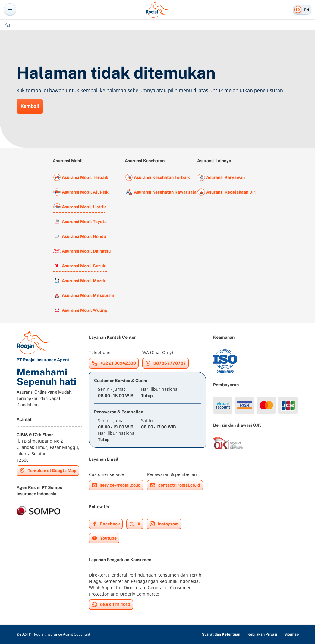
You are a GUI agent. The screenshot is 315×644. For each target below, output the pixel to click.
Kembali (30, 106)
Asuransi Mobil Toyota (80, 222)
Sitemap (291, 634)
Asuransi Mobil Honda (80, 236)
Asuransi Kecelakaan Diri (227, 192)
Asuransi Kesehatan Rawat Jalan (159, 192)
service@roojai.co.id (116, 485)
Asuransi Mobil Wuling (80, 310)
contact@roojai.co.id (175, 485)
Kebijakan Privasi (262, 634)
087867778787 (165, 363)
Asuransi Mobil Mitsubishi (84, 295)
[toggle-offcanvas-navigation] (10, 10)
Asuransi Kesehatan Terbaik (158, 177)
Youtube (104, 538)
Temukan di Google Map (48, 471)
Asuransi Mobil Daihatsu (82, 251)
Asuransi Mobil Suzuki (80, 266)
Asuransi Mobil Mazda (80, 281)
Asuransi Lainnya (214, 161)
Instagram (164, 524)
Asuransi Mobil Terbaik (81, 177)
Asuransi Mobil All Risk (81, 192)
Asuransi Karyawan (221, 177)
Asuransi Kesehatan (145, 161)
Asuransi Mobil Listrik (80, 207)
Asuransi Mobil (68, 161)
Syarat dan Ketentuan (221, 634)
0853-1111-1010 (111, 605)
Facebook (106, 524)
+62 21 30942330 (114, 363)
